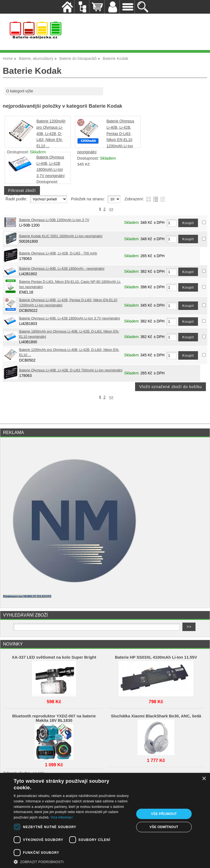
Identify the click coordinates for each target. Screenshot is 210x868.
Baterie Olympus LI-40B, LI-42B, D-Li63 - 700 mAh (58, 253)
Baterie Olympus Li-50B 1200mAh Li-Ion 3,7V (54, 220)
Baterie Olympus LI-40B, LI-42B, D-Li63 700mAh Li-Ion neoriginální (71, 370)
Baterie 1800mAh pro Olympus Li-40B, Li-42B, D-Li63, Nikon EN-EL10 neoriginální (69, 334)
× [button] (204, 779)
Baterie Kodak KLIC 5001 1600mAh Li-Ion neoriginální (61, 236)
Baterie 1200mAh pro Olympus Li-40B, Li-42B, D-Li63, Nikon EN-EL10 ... (51, 134)
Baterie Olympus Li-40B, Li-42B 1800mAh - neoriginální (62, 269)
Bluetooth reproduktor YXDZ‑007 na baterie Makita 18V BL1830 (54, 718)
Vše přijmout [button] (164, 814)
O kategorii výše (19, 91)
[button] (72, 861)
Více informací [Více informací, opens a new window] (62, 817)
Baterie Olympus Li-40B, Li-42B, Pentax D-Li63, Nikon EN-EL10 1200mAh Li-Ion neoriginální (68, 303)
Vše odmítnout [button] (164, 827)
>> (111, 209)
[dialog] (105, 820)
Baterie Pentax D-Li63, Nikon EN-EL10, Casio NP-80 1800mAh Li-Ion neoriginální (70, 284)
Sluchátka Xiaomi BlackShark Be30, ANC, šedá (156, 716)
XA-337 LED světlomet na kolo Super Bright (54, 657)
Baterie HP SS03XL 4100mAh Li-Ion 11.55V (156, 657)
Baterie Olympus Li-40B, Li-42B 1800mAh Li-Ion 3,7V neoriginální (70, 318)
